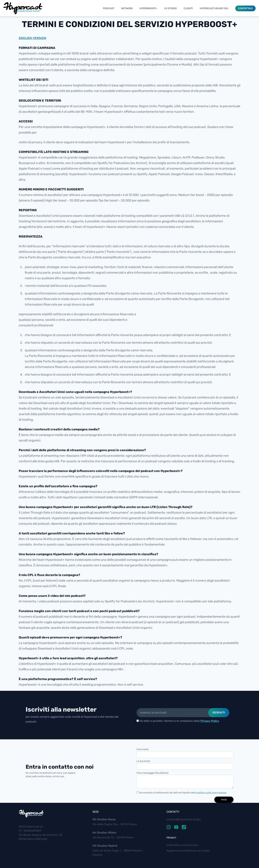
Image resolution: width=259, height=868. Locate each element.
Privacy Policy (210, 721)
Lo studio (170, 8)
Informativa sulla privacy (183, 845)
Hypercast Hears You (214, 8)
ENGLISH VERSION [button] (32, 38)
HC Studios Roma (104, 819)
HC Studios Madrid (105, 846)
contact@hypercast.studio (184, 819)
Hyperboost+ (148, 8)
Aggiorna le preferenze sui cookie (188, 851)
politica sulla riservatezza (211, 793)
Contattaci (245, 8)
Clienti (188, 8)
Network (127, 8)
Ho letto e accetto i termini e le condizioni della (178, 721)
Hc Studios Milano (104, 833)
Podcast (109, 8)
